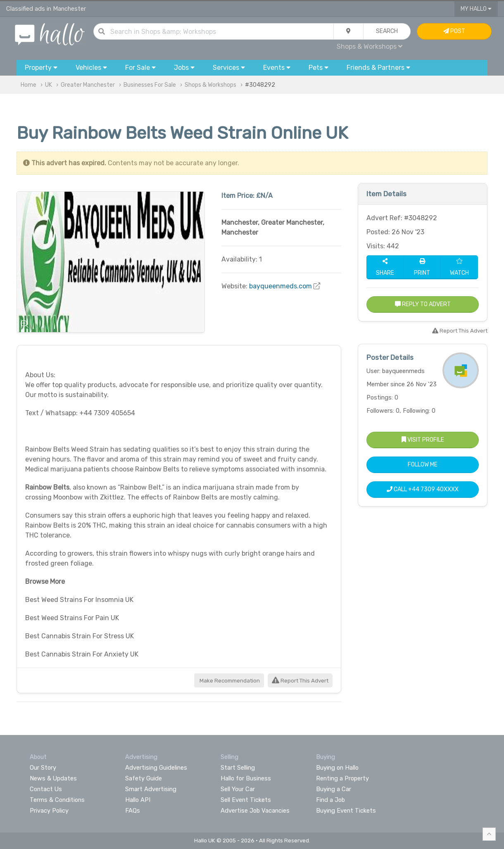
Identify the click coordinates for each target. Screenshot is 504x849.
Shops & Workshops (370, 46)
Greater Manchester (88, 85)
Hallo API (138, 800)
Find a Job (330, 800)
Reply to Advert (423, 304)
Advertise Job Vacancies (255, 811)
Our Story (43, 768)
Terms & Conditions (57, 800)
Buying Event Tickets (346, 811)
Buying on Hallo (337, 768)
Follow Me (423, 465)
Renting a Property (342, 778)
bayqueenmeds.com (281, 286)
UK (49, 85)
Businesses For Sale (150, 85)
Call (423, 489)
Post (454, 31)
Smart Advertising (151, 789)
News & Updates (53, 778)
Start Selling (238, 768)
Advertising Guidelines (156, 768)
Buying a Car (334, 789)
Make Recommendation (229, 681)
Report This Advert (300, 681)
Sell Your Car (238, 789)
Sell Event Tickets (246, 800)
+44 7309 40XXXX (433, 489)
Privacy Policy (49, 811)
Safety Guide (144, 778)
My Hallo (476, 9)
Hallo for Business (246, 778)
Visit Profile (423, 440)
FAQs (133, 811)
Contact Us (46, 789)
